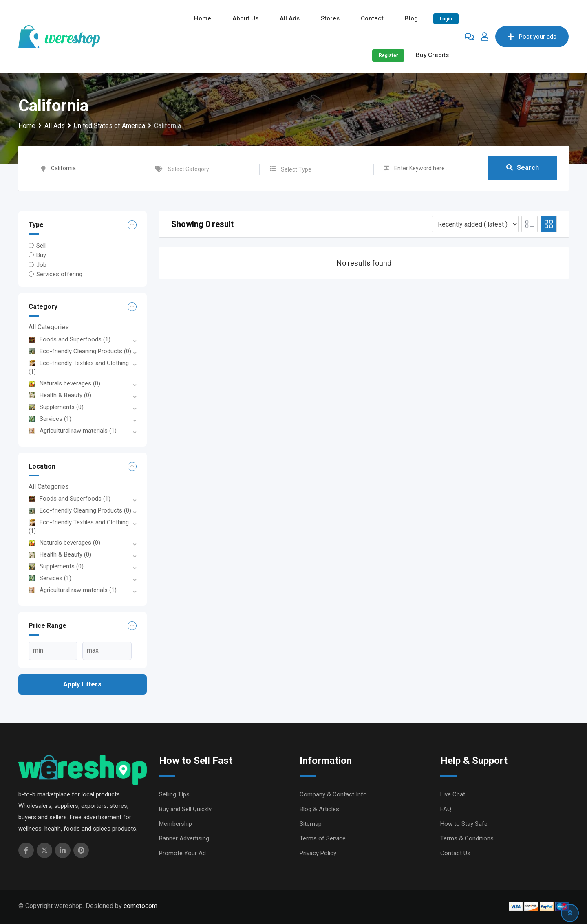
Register (388, 55)
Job (41, 264)
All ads (290, 18)
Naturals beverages (64, 383)
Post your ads (532, 37)
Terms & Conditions (467, 838)
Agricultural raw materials (73, 431)
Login (446, 19)
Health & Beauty (60, 395)
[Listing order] (475, 224)
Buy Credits (432, 55)
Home (203, 18)
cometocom (140, 906)
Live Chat (453, 794)
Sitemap (311, 824)
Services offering (59, 274)
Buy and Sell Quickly (185, 809)
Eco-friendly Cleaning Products (80, 351)
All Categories (49, 327)
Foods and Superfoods (70, 339)
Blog (411, 18)
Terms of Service (323, 838)
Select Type (296, 169)
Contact (372, 18)
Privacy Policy (318, 853)
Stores (330, 18)
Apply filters (82, 684)
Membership (175, 824)
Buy (41, 255)
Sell (41, 246)
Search (523, 168)
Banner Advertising (184, 838)
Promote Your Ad (182, 853)
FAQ (446, 809)
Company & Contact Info (333, 794)
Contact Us (455, 853)
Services (50, 419)
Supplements (56, 407)
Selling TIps (174, 794)
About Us (245, 18)
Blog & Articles (319, 809)
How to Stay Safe (464, 824)
